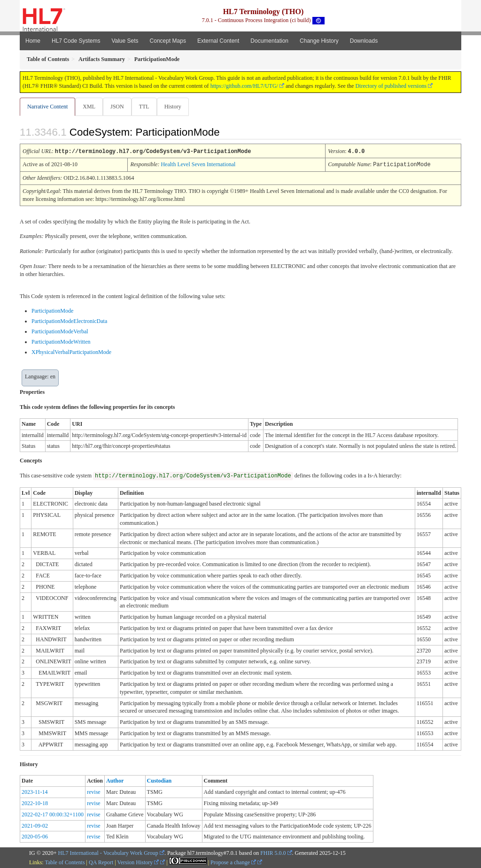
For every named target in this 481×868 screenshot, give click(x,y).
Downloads (364, 41)
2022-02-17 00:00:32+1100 (53, 814)
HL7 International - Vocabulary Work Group (108, 853)
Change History (319, 41)
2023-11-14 (35, 791)
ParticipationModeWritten (61, 341)
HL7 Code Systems (76, 41)
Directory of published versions (391, 86)
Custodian (159, 780)
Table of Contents (65, 862)
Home (33, 41)
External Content (218, 41)
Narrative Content (47, 107)
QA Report (101, 862)
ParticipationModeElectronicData (69, 321)
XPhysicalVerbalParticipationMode (71, 352)
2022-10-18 (35, 803)
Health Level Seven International (198, 164)
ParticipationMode (52, 310)
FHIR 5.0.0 (273, 853)
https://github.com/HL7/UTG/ (244, 86)
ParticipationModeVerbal (60, 331)
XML (90, 107)
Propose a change (233, 862)
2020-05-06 (35, 836)
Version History (138, 862)
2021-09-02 (35, 825)
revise (94, 791)
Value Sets (125, 41)
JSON (119, 107)
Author (115, 780)
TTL (147, 107)
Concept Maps (168, 41)
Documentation (269, 41)
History (177, 107)
